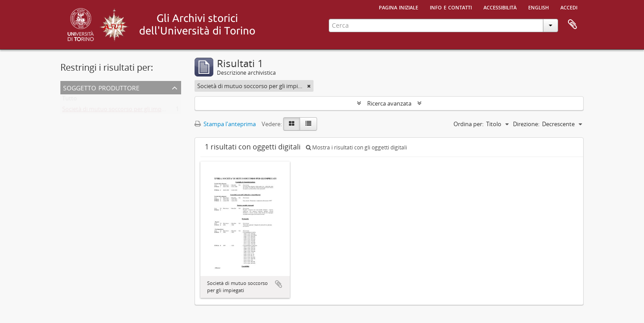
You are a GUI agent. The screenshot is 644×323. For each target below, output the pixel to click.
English (538, 7)
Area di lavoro (572, 25)
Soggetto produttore (101, 87)
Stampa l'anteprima (225, 124)
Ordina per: (468, 124)
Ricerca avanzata (389, 103)
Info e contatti (451, 7)
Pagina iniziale (398, 7)
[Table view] (308, 124)
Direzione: (526, 124)
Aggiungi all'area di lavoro (279, 284)
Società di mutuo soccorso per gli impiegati (119, 111)
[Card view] (292, 124)
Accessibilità (500, 7)
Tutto (70, 100)
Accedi (569, 7)
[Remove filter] (309, 86)
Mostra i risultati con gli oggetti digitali (356, 147)
